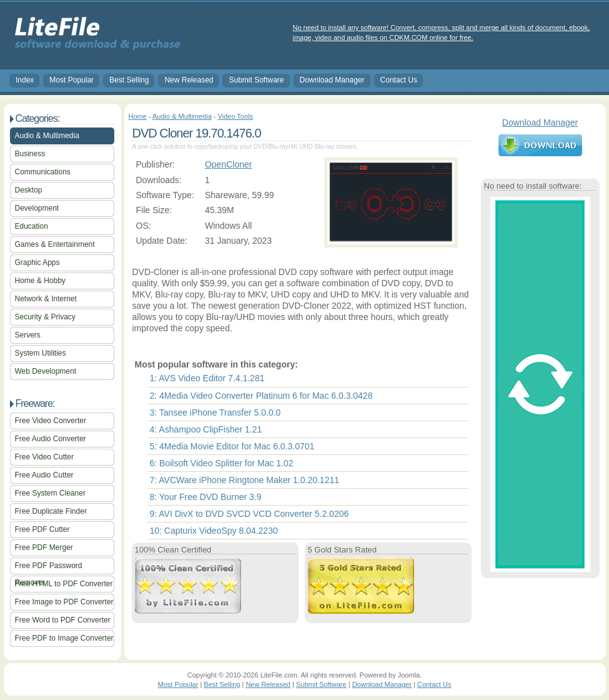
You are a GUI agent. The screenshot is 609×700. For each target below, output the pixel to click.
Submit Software (256, 80)
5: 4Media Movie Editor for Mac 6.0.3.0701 (232, 446)
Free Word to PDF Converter (63, 620)
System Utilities (41, 353)
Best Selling (129, 80)
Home (138, 116)
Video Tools (235, 116)
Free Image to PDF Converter (64, 602)
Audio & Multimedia (47, 136)
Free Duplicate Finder (51, 511)
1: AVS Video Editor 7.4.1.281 (207, 378)
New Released (189, 80)
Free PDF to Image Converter (64, 638)
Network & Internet (46, 299)
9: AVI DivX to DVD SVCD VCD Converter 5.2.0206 (250, 514)
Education (32, 226)
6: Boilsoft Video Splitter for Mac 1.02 (222, 463)
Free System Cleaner (50, 493)
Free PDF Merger (44, 547)
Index (25, 80)
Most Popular (72, 80)
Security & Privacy (45, 317)
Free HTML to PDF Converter (64, 584)
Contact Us (399, 80)
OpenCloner (229, 164)
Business (30, 154)
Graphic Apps (37, 262)
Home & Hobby (40, 281)
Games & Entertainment (55, 244)
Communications (43, 172)
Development (37, 208)
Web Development (46, 371)
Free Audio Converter (51, 439)
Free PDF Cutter (42, 529)
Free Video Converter (51, 421)
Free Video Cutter (45, 457)
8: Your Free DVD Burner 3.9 (206, 497)
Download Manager (332, 80)
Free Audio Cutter (44, 475)
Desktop (29, 190)
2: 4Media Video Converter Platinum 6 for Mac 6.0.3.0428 (261, 396)
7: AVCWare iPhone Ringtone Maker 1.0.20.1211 (245, 480)
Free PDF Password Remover (49, 568)
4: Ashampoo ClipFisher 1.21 (206, 429)
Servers (28, 335)
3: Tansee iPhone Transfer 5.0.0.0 (215, 412)
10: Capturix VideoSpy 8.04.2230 (214, 531)
